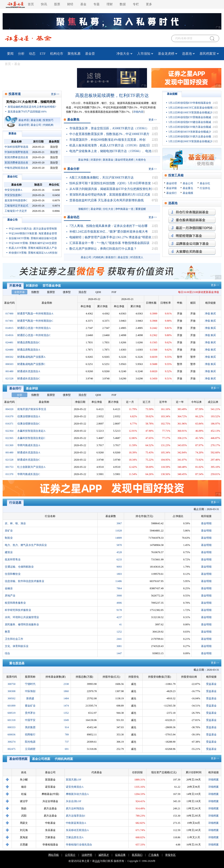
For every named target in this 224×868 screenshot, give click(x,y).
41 (121, 624)
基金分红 (12, 177)
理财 (110, 4)
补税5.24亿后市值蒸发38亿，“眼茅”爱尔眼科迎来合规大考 (109, 232)
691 (67, 749)
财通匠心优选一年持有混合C (34, 335)
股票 (57, 4)
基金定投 (123, 257)
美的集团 (30, 727)
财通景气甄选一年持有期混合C (35, 321)
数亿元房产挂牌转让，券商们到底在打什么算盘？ (103, 249)
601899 (12, 706)
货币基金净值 (52, 286)
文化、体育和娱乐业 (17, 646)
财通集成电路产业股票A (31, 357)
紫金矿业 (30, 706)
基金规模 (188, 193)
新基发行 (111, 257)
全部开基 (19, 292)
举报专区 (170, 855)
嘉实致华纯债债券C (16, 200)
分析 (21, 54)
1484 (66, 698)
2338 (66, 684)
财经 (70, 4)
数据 (123, 4)
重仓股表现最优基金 (192, 220)
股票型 (51, 292)
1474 (66, 706)
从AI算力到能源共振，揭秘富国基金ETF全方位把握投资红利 (110, 189)
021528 (9, 379)
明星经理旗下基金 (192, 236)
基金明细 (206, 523)
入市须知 (144, 54)
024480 (9, 350)
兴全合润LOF (74, 801)
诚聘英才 (104, 855)
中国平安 (30, 720)
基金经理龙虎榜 (124, 160)
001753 (9, 467)
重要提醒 (141, 209)
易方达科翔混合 (75, 808)
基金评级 (96, 209)
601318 (12, 720)
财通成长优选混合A (29, 371)
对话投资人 (137, 257)
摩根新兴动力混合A (77, 794)
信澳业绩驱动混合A (29, 416)
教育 (7, 632)
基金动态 (73, 217)
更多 (149, 4)
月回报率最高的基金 (192, 228)
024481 (9, 342)
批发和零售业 (13, 559)
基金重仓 (188, 188)
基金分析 (73, 169)
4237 (119, 617)
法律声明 (87, 855)
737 (67, 742)
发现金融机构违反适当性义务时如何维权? (32, 107)
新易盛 (30, 698)
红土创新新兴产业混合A (31, 467)
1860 (66, 691)
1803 (119, 574)
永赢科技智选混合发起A (31, 431)
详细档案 (213, 780)
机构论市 (57, 54)
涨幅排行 (83, 209)
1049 (66, 720)
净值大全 (123, 54)
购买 (213, 314)
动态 (32, 54)
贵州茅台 (30, 713)
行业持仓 (205, 188)
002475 (12, 749)
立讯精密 (30, 749)
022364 (9, 431)
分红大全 (108, 209)
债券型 (67, 292)
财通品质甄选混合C (29, 342)
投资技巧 (48, 120)
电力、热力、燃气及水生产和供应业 (26, 545)
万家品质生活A (75, 837)
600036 (12, 735)
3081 (119, 646)
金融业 (9, 588)
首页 (31, 4)
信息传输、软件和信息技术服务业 (24, 581)
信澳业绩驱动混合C (29, 424)
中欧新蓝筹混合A (76, 823)
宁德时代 (30, 684)
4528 (119, 552)
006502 (9, 357)
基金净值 (83, 160)
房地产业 (10, 596)
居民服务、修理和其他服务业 (22, 624)
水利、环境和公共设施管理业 (22, 617)
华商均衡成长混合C (29, 474)
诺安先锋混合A (75, 787)
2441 (119, 639)
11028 (119, 531)
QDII (98, 292)
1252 (119, 632)
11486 (119, 581)
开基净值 (15, 286)
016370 (9, 416)
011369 (9, 445)
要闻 (10, 54)
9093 (119, 567)
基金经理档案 (18, 759)
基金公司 (36, 125)
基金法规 (36, 120)
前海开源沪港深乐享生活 (32, 409)
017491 (9, 321)
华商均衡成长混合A (29, 445)
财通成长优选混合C (29, 379)
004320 (9, 409)
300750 (12, 684)
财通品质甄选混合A (29, 350)
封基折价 (96, 160)
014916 (9, 335)
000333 (12, 727)
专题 (96, 4)
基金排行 (171, 193)
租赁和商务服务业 (15, 603)
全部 (19, 395)
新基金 (12, 133)
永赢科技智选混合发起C (31, 438)
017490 (9, 314)
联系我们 (137, 855)
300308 (12, 691)
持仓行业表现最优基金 (192, 212)
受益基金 (211, 684)
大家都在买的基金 (192, 252)
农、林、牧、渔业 (15, 523)
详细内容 (138, 112)
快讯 (44, 4)
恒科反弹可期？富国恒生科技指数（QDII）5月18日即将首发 (110, 183)
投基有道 (15, 94)
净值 (207, 314)
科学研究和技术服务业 (18, 610)
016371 (9, 424)
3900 (119, 596)
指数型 (35, 292)
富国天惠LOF (74, 780)
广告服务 (154, 855)
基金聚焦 (73, 120)
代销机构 (48, 125)
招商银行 (30, 735)
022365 (9, 438)
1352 (66, 713)
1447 (119, 653)
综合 (7, 653)
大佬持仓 (141, 160)
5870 (119, 545)
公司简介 (70, 855)
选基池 (187, 54)
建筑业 (9, 552)
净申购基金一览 (124, 209)
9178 (119, 610)
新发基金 (108, 160)
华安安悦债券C (13, 195)
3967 (119, 523)
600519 (12, 713)
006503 (9, 364)
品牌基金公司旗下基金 (192, 244)
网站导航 (54, 855)
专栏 (136, 4)
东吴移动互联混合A (77, 830)
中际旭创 (30, 691)
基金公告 (12, 220)
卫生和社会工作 (14, 639)
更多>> (215, 285)
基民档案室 (208, 54)
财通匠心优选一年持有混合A (34, 328)
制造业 (9, 538)
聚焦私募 (74, 54)
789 (67, 735)
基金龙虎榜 (166, 54)
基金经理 (24, 125)
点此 (97, 861)
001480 (9, 371)
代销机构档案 (64, 759)
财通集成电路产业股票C (31, 364)
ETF (43, 54)
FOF (114, 292)
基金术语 (24, 120)
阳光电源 (30, 742)
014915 (9, 328)
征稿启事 (120, 855)
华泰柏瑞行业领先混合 (79, 845)
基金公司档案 (41, 759)
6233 (119, 559)
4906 (119, 603)
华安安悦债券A (13, 190)
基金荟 (90, 54)
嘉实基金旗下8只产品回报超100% (27, 112)
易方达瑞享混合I (75, 816)
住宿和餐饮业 (13, 574)
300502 (12, 698)
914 (67, 727)
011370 (9, 474)
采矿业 (9, 531)
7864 (119, 588)
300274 (12, 742)
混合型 (82, 292)
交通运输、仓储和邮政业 (19, 567)
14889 (119, 538)
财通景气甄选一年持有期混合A (35, 314)
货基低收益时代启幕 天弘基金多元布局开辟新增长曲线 (107, 200)
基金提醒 (172, 94)
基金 (83, 4)
